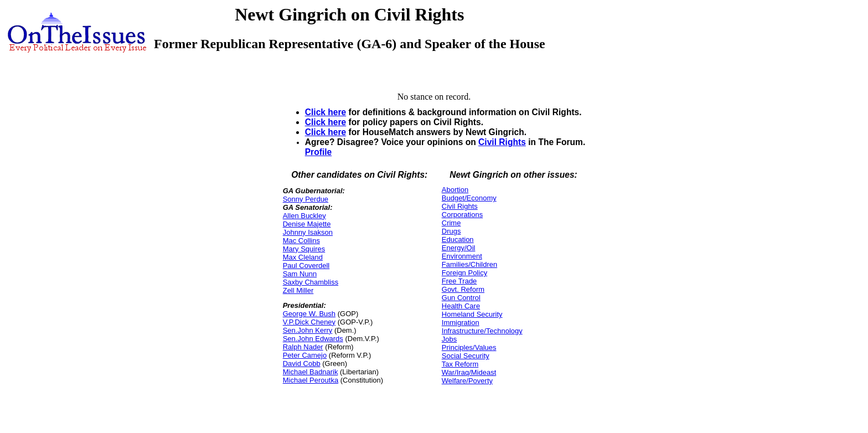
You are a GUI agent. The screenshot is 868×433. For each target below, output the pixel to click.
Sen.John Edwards (313, 339)
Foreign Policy (464, 273)
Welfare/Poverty (467, 381)
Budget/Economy (469, 198)
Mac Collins (301, 241)
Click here (326, 112)
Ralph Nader (303, 347)
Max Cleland (303, 257)
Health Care (461, 306)
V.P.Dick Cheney (309, 322)
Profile (319, 152)
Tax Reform (460, 364)
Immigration (461, 323)
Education (458, 239)
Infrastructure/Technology (482, 331)
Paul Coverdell (306, 266)
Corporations (462, 215)
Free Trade (459, 281)
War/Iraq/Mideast (469, 372)
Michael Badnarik (311, 372)
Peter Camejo (305, 355)
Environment (462, 256)
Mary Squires (304, 249)
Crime (451, 223)
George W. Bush (309, 314)
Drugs (451, 231)
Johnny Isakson (308, 232)
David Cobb (302, 364)
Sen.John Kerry (308, 330)
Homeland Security (472, 314)
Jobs (449, 339)
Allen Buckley (304, 216)
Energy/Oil (459, 248)
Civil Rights (502, 142)
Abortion (455, 190)
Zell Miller (298, 290)
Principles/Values (469, 347)
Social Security (466, 356)
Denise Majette (307, 224)
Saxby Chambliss (311, 282)
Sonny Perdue (306, 199)
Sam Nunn (300, 274)
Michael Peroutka (311, 380)
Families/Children (469, 264)
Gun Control (461, 298)
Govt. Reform (463, 289)
